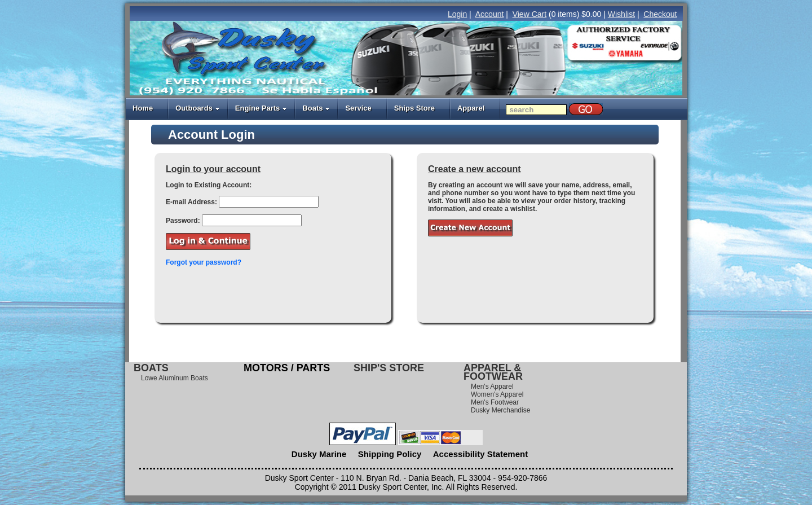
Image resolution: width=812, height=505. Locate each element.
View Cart (529, 14)
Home (143, 108)
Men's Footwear (495, 402)
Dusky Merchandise (500, 410)
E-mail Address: (191, 202)
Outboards (198, 108)
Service (358, 108)
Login (457, 14)
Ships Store (414, 108)
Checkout (660, 14)
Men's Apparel (492, 387)
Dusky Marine (319, 454)
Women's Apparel (497, 394)
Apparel (471, 108)
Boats (316, 108)
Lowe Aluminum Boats (175, 378)
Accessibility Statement (480, 454)
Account (490, 14)
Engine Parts (261, 108)
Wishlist (621, 14)
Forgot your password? (204, 262)
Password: (183, 221)
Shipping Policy (390, 454)
